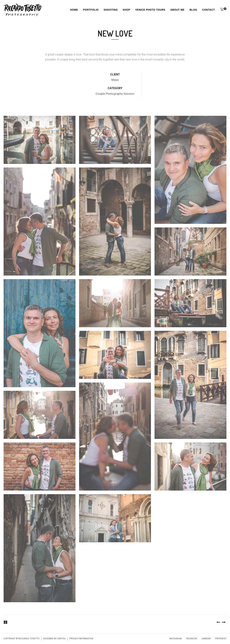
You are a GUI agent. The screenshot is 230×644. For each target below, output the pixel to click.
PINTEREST (221, 639)
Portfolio (91, 10)
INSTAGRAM (175, 639)
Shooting (111, 10)
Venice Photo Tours (150, 10)
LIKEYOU (61, 639)
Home (74, 10)
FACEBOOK (192, 639)
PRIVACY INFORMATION (81, 639)
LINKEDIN (206, 639)
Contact (209, 10)
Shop (126, 10)
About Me (177, 10)
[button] (222, 10)
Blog (193, 10)
